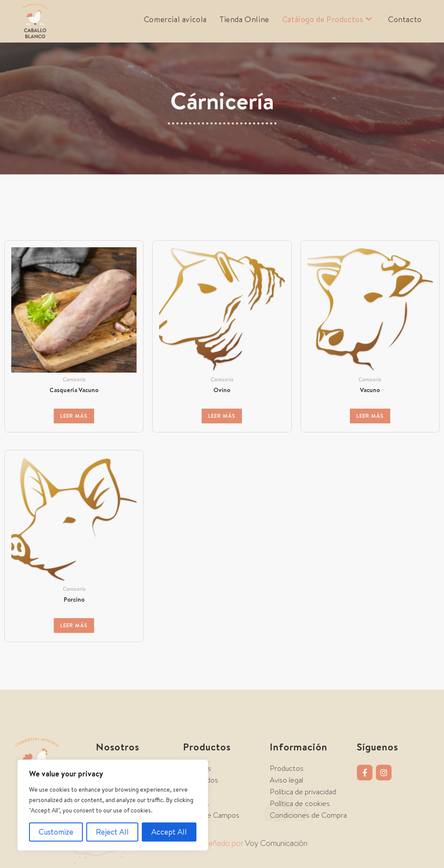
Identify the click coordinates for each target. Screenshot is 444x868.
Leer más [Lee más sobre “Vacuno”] (370, 416)
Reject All (112, 832)
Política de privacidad (303, 792)
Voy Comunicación (276, 843)
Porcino (74, 599)
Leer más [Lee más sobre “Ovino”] (222, 416)
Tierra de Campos (211, 815)
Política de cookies (300, 803)
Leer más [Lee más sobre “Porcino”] (74, 625)
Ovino (222, 390)
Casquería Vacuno (74, 390)
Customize (56, 832)
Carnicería (74, 379)
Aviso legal (286, 780)
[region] (113, 805)
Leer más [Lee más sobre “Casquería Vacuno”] (74, 416)
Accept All (169, 832)
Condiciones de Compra (308, 815)
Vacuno (370, 390)
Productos (287, 768)
